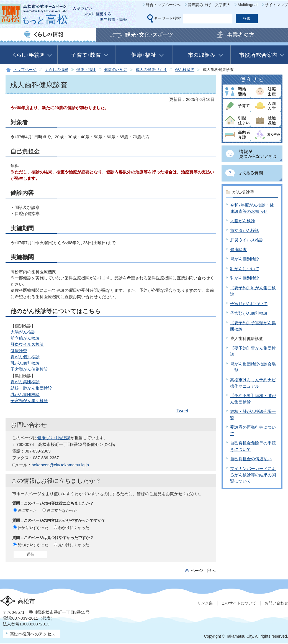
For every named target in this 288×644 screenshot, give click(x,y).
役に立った (27, 510)
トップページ (25, 70)
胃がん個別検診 (25, 357)
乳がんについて (245, 269)
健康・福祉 (86, 70)
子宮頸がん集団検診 (29, 401)
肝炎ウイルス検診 (27, 344)
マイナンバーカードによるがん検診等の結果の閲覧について (253, 475)
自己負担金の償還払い (251, 459)
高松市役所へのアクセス (33, 634)
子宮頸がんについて (249, 304)
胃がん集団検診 (25, 382)
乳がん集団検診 (25, 394)
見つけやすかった (33, 545)
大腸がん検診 (23, 332)
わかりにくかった (74, 528)
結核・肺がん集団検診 (31, 388)
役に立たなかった (62, 510)
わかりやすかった (33, 528)
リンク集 (205, 603)
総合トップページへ (163, 5)
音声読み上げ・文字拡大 (209, 5)
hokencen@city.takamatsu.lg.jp (60, 465)
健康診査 (19, 351)
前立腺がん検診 (25, 338)
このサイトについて (239, 603)
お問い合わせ (276, 603)
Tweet (182, 411)
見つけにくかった (74, 545)
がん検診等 (185, 70)
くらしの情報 (56, 70)
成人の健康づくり (151, 70)
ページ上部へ (203, 570)
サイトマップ (276, 5)
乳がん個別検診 (25, 363)
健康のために (116, 70)
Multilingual (248, 5)
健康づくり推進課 (54, 438)
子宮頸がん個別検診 (29, 369)
